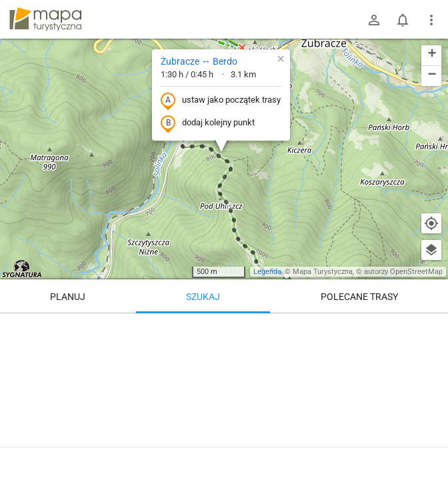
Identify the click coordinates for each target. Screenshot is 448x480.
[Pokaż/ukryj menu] (431, 20)
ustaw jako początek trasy (221, 101)
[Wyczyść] (431, 328)
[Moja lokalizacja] (431, 223)
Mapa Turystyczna (323, 272)
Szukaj (203, 297)
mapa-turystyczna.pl (45, 19)
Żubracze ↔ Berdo (199, 61)
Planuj (68, 297)
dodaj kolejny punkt (208, 123)
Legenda (267, 272)
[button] (281, 59)
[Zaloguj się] (374, 20)
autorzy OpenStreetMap (403, 272)
